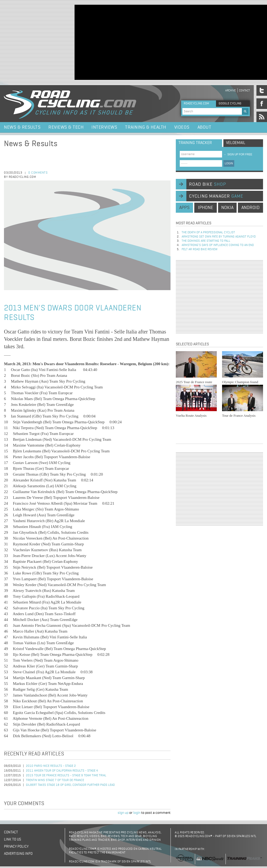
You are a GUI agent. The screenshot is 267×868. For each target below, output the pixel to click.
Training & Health (146, 127)
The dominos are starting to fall (206, 241)
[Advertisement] (137, 42)
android (250, 208)
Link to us (13, 839)
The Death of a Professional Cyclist (208, 233)
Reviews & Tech (66, 127)
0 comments (38, 173)
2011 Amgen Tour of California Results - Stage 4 (62, 771)
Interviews (104, 127)
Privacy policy (16, 847)
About (204, 127)
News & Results (22, 127)
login (137, 813)
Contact (244, 90)
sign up (123, 813)
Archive (231, 90)
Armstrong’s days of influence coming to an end (218, 245)
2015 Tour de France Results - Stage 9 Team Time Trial (66, 776)
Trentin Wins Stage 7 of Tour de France (55, 780)
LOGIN (229, 163)
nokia (227, 208)
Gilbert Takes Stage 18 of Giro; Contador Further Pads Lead (70, 785)
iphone (206, 208)
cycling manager (216, 196)
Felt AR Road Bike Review (200, 249)
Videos (182, 127)
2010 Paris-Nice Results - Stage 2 (51, 766)
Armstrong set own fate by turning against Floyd (219, 237)
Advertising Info (18, 854)
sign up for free (238, 154)
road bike (208, 184)
